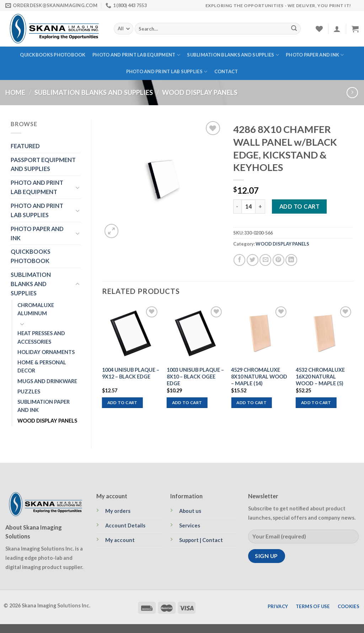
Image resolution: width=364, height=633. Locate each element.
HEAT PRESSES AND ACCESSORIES (41, 337)
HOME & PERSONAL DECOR (42, 366)
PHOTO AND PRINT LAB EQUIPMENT (136, 55)
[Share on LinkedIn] (291, 260)
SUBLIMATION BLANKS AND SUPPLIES (233, 55)
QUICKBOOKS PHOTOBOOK (53, 55)
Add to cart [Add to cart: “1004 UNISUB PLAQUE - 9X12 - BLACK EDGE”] (122, 403)
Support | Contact (201, 540)
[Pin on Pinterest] (279, 260)
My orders (118, 511)
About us (190, 511)
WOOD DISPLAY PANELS (200, 92)
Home (15, 92)
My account (120, 540)
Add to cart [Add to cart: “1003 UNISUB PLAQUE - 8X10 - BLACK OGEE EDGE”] (187, 403)
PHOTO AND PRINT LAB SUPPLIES (167, 72)
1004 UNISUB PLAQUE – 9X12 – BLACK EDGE (131, 373)
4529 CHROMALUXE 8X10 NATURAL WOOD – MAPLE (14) (259, 377)
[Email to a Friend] (265, 260)
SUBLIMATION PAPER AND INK (44, 406)
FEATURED (25, 146)
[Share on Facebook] (239, 260)
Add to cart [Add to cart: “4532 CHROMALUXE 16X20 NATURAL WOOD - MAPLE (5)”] (316, 403)
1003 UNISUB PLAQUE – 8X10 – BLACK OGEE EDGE (195, 377)
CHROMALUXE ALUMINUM (36, 309)
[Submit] (294, 29)
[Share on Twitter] (253, 260)
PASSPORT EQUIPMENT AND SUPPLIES (43, 164)
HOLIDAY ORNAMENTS (46, 352)
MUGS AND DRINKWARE (47, 381)
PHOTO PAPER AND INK (315, 55)
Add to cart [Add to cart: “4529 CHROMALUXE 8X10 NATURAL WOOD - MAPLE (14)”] (251, 403)
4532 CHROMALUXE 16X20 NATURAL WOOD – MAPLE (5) (320, 377)
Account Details (125, 525)
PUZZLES (29, 391)
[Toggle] (77, 187)
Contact (226, 71)
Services (190, 525)
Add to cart (299, 206)
